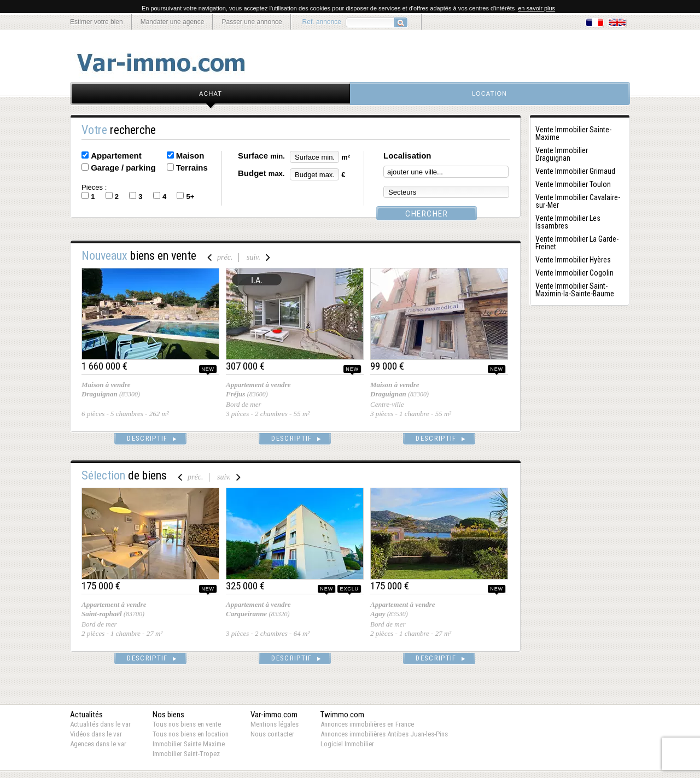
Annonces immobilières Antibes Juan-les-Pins (384, 734)
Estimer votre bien (97, 22)
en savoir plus (536, 8)
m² (346, 157)
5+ (190, 197)
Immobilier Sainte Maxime (189, 744)
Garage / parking (123, 168)
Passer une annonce (252, 22)
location (489, 93)
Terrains (192, 168)
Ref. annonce (322, 22)
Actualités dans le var (100, 724)
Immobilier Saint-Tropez (186, 754)
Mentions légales (275, 724)
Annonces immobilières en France (367, 724)
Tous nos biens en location (191, 734)
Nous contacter (272, 734)
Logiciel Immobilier (347, 744)
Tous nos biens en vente (187, 724)
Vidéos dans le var (96, 734)
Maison (190, 156)
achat (211, 93)
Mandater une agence (173, 22)
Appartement (116, 156)
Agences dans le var (98, 744)
